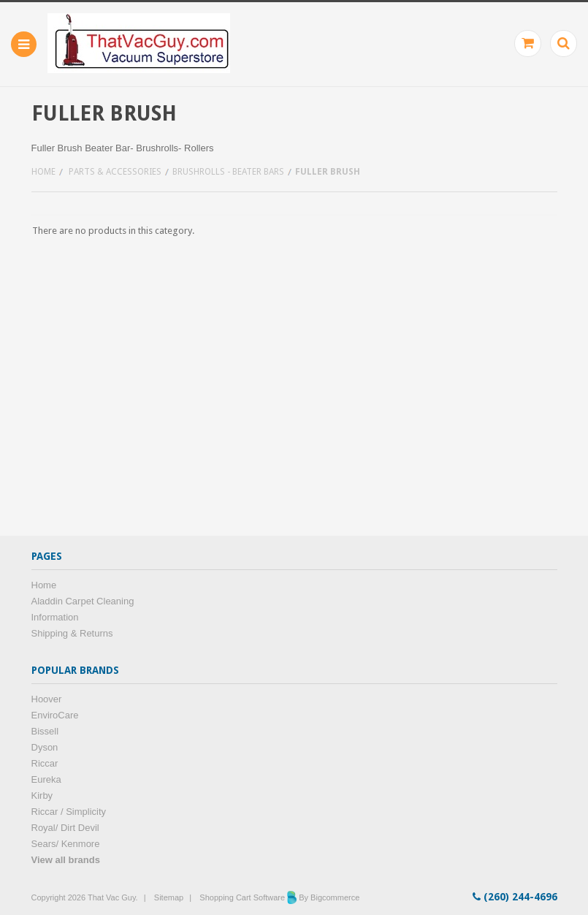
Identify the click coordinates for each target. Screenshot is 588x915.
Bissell (45, 731)
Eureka (46, 779)
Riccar (45, 763)
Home (43, 172)
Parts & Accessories (115, 172)
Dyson (45, 747)
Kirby (42, 796)
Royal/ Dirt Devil (65, 828)
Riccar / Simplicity (69, 812)
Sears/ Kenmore (66, 844)
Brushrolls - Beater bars (228, 172)
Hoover (47, 699)
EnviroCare (55, 715)
